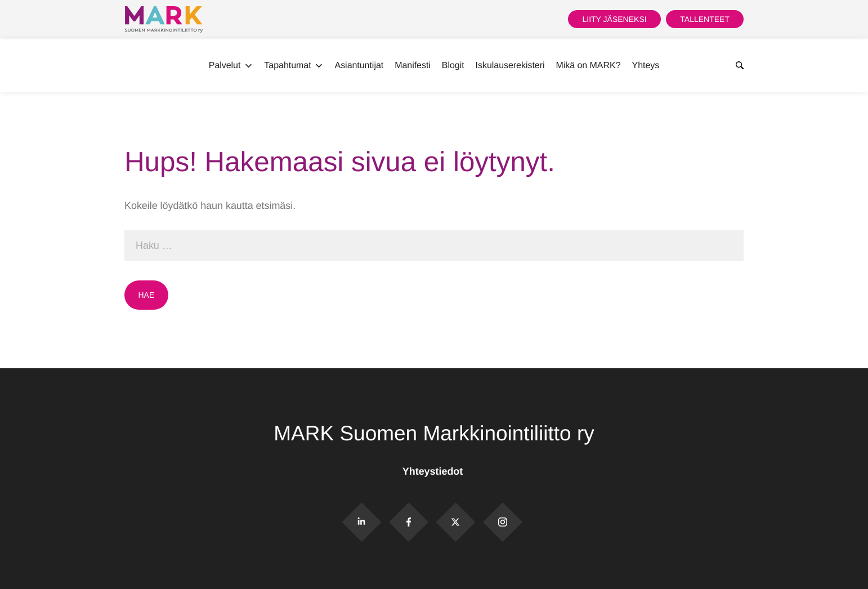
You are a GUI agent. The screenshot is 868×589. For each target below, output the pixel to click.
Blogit (453, 66)
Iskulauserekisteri (510, 66)
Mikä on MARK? (588, 66)
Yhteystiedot (434, 471)
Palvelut (231, 66)
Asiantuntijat (359, 66)
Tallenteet (705, 19)
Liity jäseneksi (614, 19)
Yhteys (646, 66)
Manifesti (413, 66)
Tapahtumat (294, 66)
